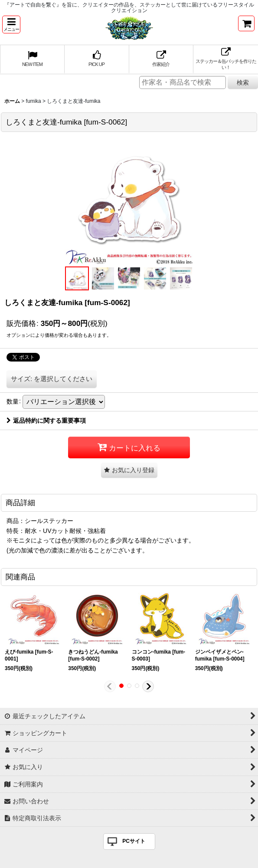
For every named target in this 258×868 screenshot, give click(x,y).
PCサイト (134, 841)
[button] (11, 25)
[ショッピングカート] (246, 23)
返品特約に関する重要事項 (46, 421)
